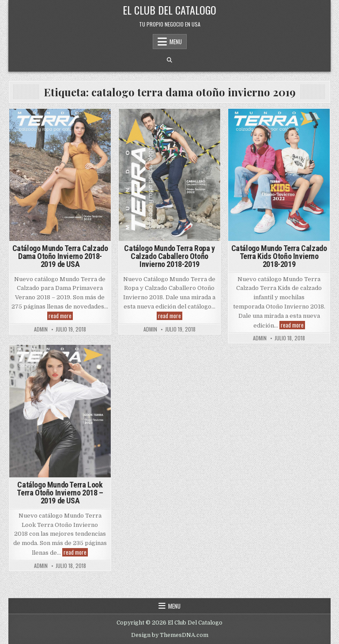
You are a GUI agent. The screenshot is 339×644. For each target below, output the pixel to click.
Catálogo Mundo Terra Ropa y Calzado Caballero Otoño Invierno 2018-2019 (169, 256)
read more (61, 316)
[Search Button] (169, 60)
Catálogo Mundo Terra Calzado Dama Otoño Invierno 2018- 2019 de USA (60, 256)
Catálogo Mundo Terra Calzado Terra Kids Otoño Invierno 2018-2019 (279, 256)
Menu (176, 42)
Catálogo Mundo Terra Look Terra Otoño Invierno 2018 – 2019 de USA (60, 493)
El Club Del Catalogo (169, 10)
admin (41, 329)
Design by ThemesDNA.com (170, 635)
